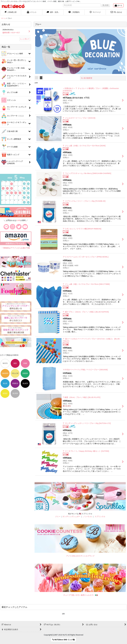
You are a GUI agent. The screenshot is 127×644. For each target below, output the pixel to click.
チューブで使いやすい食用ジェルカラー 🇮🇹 (80, 595)
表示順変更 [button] (87, 78)
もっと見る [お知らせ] (25, 39)
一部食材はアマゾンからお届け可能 (16, 248)
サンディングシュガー (71, 517)
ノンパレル (87, 517)
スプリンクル (100, 517)
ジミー (58, 517)
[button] (53, 12)
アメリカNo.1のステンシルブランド (80, 556)
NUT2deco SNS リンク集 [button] (63, 640)
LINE (18, 220)
